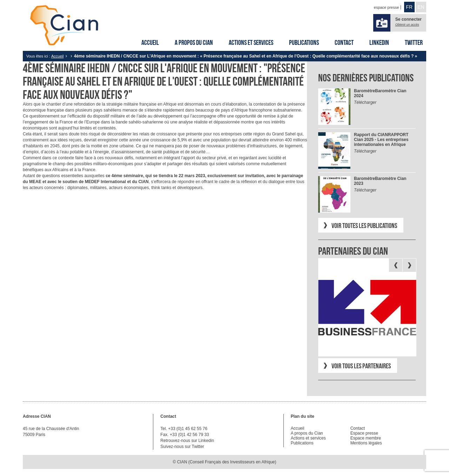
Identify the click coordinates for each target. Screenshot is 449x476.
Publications (304, 42)
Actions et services (251, 42)
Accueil (150, 42)
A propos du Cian (194, 42)
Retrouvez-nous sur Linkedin (187, 441)
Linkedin (379, 42)
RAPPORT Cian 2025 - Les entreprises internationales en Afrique (381, 140)
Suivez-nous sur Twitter (182, 447)
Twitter (414, 42)
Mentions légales (366, 443)
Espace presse (364, 433)
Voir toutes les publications (364, 226)
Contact (344, 42)
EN (421, 7)
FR (409, 7)
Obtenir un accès (407, 25)
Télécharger (365, 102)
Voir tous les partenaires (361, 366)
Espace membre (366, 438)
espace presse (387, 7)
